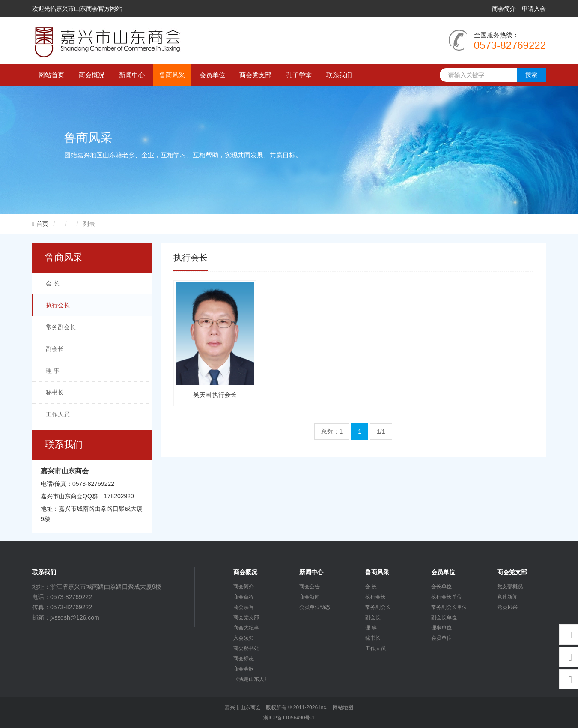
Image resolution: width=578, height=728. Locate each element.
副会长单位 (444, 617)
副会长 (55, 349)
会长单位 (441, 587)
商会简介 (504, 9)
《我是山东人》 (251, 679)
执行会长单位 (447, 597)
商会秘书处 (246, 648)
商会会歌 (244, 669)
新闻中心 (132, 75)
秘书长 (55, 392)
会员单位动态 (315, 607)
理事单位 (441, 628)
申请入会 (534, 9)
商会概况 (92, 75)
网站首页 (51, 75)
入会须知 (244, 638)
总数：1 (332, 431)
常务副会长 (61, 327)
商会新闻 (310, 597)
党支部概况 (510, 587)
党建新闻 (507, 597)
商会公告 (310, 587)
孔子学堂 (299, 75)
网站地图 (343, 707)
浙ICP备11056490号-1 (289, 718)
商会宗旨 (244, 607)
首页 (42, 224)
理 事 (53, 371)
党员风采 (507, 607)
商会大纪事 (246, 628)
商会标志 (244, 659)
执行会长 (58, 305)
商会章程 (244, 597)
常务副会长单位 (449, 607)
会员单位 (212, 75)
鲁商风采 (172, 75)
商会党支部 (255, 75)
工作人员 (58, 414)
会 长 (53, 283)
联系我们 (339, 75)
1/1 (381, 431)
